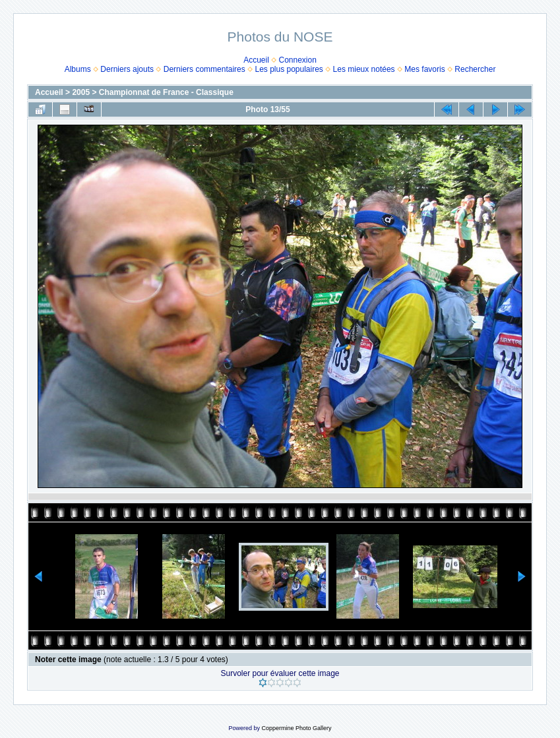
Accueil (256, 60)
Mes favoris (424, 69)
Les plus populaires (289, 69)
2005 (81, 92)
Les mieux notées (364, 69)
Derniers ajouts (127, 69)
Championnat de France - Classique (166, 92)
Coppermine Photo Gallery (296, 728)
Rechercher (475, 69)
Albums (78, 69)
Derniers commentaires (204, 69)
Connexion (298, 60)
